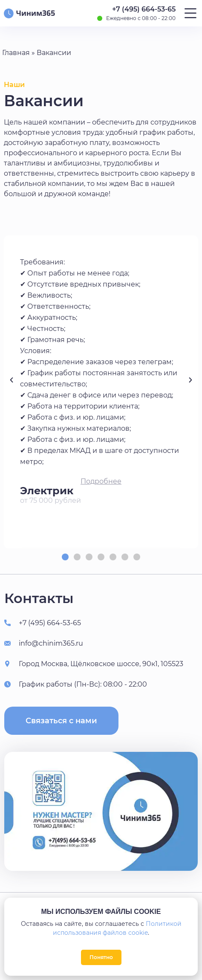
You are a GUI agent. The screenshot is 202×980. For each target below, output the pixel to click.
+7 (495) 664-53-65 (144, 9)
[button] (101, 481)
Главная (16, 53)
